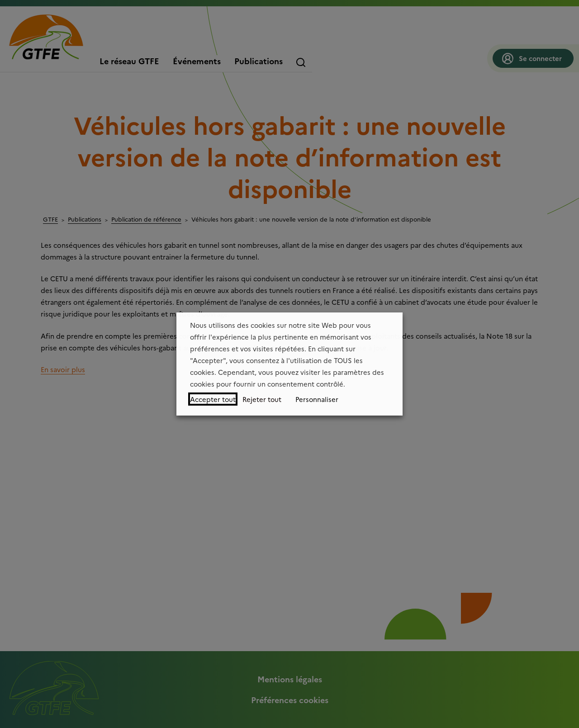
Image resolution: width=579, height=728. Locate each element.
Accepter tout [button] (213, 399)
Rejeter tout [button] (262, 399)
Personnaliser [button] (317, 399)
